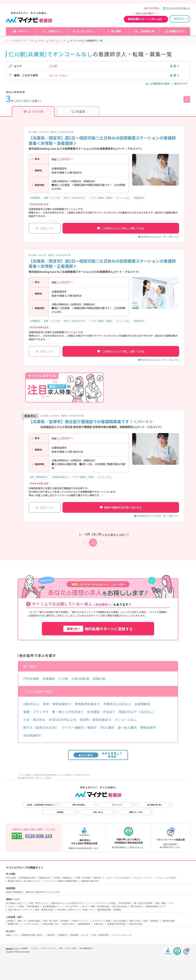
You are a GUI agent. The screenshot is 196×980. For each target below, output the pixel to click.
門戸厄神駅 (31, 679)
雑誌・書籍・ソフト (165, 903)
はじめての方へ (85, 31)
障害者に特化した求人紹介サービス (24, 881)
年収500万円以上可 (63, 720)
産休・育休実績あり (39, 477)
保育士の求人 (69, 924)
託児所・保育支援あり (96, 720)
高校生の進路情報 (14, 892)
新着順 (78, 111)
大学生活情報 (124, 903)
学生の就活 (11, 878)
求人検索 (116, 31)
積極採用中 (139, 198)
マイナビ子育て (72, 906)
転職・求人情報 (83, 878)
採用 (61, 948)
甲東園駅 (49, 679)
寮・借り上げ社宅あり (68, 712)
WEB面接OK (32, 735)
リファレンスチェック (122, 935)
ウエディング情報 (16, 906)
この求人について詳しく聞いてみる (121, 228)
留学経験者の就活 (27, 878)
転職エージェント (81, 921)
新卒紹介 (65, 921)
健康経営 (63, 935)
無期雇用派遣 (84, 924)
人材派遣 (10, 921)
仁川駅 (63, 679)
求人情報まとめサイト (16, 903)
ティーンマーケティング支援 (102, 903)
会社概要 (24, 948)
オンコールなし (123, 198)
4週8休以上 (31, 704)
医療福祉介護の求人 (90, 881)
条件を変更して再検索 (98, 755)
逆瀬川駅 (99, 679)
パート (150, 878)
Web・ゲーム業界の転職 (28, 921)
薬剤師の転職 (169, 921)
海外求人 (98, 878)
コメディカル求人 (31, 924)
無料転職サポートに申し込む (145, 19)
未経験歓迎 (35, 198)
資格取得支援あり (60, 477)
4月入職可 (107, 727)
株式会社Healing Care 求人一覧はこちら (160, 237)
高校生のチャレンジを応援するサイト (68, 903)
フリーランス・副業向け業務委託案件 (60, 881)
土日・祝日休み (34, 720)
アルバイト (138, 878)
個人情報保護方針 (86, 948)
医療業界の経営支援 (116, 924)
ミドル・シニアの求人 (166, 878)
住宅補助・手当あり (101, 712)
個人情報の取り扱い (155, 805)
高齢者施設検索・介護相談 (109, 910)
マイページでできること (178, 8)
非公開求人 (25, 101)
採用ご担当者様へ (152, 8)
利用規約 (60, 812)
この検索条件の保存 (158, 84)
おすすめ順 (33, 111)
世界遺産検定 (33, 906)
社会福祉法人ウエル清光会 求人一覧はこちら (158, 516)
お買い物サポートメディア (20, 910)
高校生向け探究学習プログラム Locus (42, 892)
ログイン (179, 19)
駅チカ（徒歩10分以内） (75, 198)
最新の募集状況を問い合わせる (121, 507)
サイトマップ (117, 805)
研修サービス (12, 935)
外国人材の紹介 (136, 924)
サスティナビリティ (48, 948)
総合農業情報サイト (52, 906)
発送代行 (51, 935)
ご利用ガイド (54, 31)
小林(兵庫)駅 (80, 679)
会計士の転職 (120, 921)
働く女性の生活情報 (143, 903)
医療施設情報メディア (155, 906)
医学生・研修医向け (64, 878)
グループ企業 (71, 948)
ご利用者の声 (147, 31)
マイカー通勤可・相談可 (101, 198)
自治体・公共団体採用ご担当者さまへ (41, 805)
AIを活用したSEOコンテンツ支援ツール (75, 910)
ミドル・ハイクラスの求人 (117, 878)
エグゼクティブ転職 (101, 921)
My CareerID (136, 906)
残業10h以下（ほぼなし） (137, 712)
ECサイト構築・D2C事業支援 (96, 906)
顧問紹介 (155, 921)
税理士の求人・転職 (138, 921)
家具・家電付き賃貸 (44, 910)
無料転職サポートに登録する (98, 629)
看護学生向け (45, 878)
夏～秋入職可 (127, 727)
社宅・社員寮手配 (100, 935)
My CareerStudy (120, 906)
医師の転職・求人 (51, 924)
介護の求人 (99, 924)
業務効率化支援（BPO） (33, 935)
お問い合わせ (98, 812)
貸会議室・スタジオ (79, 935)
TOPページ (24, 31)
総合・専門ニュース (39, 903)
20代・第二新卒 (50, 921)
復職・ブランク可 (52, 198)
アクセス (34, 948)
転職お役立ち (177, 31)
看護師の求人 (14, 924)
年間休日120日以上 (117, 704)
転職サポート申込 (136, 812)
